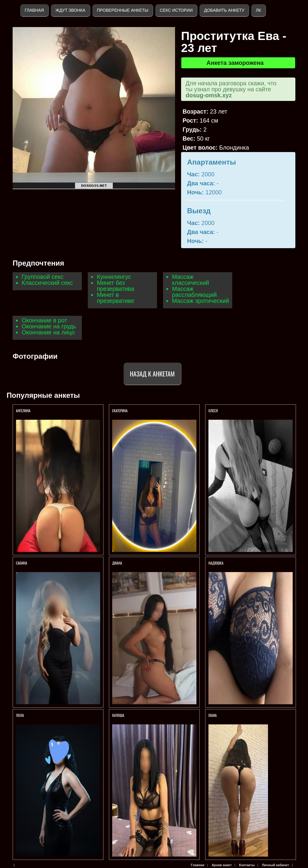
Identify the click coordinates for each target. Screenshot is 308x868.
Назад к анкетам (152, 374)
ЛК (258, 10)
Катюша (118, 715)
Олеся (214, 411)
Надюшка (216, 563)
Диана (117, 563)
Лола (20, 715)
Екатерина (120, 411)
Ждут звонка (70, 10)
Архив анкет (222, 865)
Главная (34, 10)
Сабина (22, 563)
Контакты (247, 865)
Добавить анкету (224, 10)
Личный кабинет (276, 865)
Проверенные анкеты (123, 10)
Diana (213, 715)
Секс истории (176, 10)
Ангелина (23, 411)
